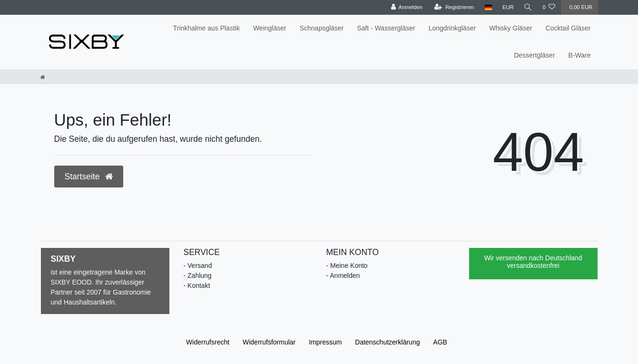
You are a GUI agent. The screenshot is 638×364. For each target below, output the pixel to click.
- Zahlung (198, 275)
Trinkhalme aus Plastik (206, 28)
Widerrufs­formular (269, 342)
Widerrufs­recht (208, 342)
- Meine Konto (347, 266)
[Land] (487, 7)
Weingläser (270, 28)
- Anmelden (343, 275)
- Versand (198, 266)
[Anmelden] (406, 7)
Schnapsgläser (322, 28)
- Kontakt (197, 285)
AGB (440, 342)
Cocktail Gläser (568, 28)
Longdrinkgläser (452, 28)
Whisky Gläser (510, 28)
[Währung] (507, 7)
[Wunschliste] (549, 7)
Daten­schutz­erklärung (387, 342)
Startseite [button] (89, 177)
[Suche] (528, 7)
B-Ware (580, 55)
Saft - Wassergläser (386, 28)
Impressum (325, 342)
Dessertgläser (534, 55)
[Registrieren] (454, 7)
